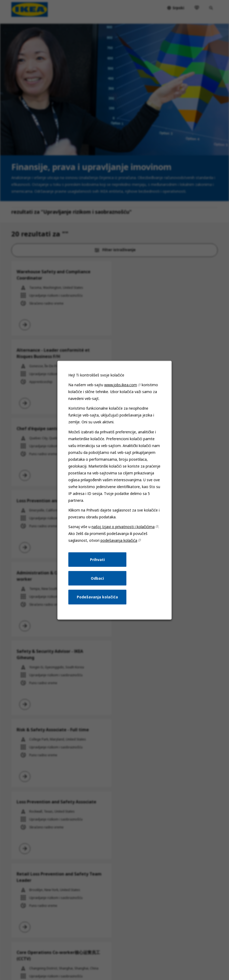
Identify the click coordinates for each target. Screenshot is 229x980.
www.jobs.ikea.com (121, 385)
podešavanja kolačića (119, 540)
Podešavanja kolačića (97, 597)
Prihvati (97, 559)
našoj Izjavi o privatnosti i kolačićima (123, 527)
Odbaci (97, 578)
